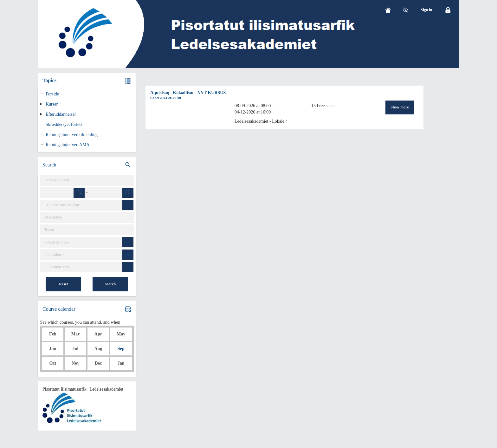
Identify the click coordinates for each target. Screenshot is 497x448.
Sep (121, 349)
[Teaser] (87, 230)
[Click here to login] (447, 10)
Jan (121, 363)
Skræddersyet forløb (64, 124)
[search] (87, 165)
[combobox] (89, 205)
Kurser (52, 104)
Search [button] (110, 284)
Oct (53, 363)
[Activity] (87, 180)
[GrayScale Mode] (406, 10)
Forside (52, 94)
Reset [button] (63, 284)
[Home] (388, 10)
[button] (87, 81)
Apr (98, 334)
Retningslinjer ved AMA (68, 145)
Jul (76, 349)
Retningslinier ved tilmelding (72, 135)
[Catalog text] (87, 218)
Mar (75, 334)
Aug (98, 349)
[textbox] (63, 193)
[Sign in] (427, 10)
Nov (75, 363)
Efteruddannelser (61, 114)
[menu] (427, 10)
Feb (53, 334)
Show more (400, 107)
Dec (98, 363)
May (121, 334)
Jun (53, 349)
